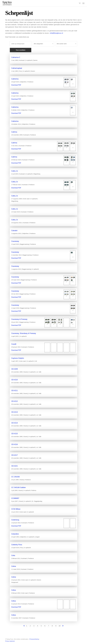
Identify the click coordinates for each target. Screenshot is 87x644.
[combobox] (43, 44)
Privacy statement (10, 641)
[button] (83, 3)
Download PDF (16, 85)
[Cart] (80, 3)
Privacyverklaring (34, 639)
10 (60, 626)
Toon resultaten (21, 50)
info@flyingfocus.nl (56, 33)
